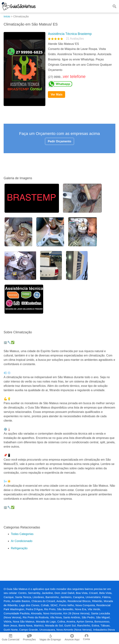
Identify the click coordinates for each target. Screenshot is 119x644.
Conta (86, 637)
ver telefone (74, 76)
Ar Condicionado (22, 541)
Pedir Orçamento (60, 141)
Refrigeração (19, 548)
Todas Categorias (22, 534)
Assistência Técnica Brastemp (70, 34)
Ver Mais (57, 94)
